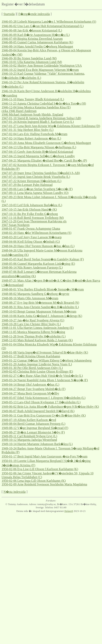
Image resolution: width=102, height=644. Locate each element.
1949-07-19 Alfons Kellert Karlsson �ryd (29, 420)
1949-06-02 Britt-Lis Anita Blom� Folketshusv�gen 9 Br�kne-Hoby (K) (50, 407)
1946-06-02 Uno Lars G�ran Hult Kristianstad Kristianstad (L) (43, 26)
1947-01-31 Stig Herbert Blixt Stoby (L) (27, 130)
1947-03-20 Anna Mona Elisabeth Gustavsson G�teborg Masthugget (46, 143)
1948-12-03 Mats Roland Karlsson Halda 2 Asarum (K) (37, 340)
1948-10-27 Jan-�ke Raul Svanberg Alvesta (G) (33, 320)
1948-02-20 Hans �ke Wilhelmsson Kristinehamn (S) (36, 233)
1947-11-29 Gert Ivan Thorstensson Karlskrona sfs (34, 221)
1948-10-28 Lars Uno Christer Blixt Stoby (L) (31, 324)
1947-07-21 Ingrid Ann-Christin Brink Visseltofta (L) (36, 177)
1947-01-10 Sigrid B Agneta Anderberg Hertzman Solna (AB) (41, 118)
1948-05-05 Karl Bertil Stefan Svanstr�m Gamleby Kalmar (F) (43, 259)
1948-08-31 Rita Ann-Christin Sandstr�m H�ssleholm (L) (40, 307)
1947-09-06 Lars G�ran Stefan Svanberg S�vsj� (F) (37, 189)
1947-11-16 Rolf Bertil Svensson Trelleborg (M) (33, 218)
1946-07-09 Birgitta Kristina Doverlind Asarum (32, 39)
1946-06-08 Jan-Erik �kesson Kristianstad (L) (32, 30)
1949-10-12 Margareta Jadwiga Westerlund (29, 440)
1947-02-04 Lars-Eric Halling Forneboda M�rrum (34, 134)
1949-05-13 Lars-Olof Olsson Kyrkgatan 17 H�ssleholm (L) (41, 402)
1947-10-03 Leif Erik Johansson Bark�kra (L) (32, 205)
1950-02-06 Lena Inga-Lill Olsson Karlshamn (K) (34, 481)
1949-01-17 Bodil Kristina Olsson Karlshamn (31, 356)
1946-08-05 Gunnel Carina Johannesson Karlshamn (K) (37, 42)
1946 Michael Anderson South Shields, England (32, 115)
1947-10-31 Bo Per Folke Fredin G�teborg (30, 214)
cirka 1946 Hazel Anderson (19, 111)
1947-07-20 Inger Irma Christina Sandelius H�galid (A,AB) (41, 173)
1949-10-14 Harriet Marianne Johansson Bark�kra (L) (37, 444)
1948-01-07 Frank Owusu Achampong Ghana (31, 229)
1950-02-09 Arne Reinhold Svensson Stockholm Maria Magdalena (44, 484)
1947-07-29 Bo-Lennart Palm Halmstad (27, 185)
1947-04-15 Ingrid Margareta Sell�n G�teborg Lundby (38, 156)
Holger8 (69, 511)
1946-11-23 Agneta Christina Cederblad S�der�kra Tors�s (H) (44, 103)
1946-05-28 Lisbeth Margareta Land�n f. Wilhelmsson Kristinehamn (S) (49, 22)
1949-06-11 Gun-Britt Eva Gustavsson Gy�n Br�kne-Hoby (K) (44, 415)
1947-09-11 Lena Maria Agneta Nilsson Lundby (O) (35, 193)
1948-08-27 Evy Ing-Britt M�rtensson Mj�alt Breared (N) (40, 303)
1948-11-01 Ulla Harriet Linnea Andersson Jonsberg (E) (38, 328)
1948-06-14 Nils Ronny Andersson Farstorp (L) (32, 267)
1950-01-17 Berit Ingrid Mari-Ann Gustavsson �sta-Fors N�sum (44, 456)
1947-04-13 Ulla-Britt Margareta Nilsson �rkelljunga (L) (39, 147)
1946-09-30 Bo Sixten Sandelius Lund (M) (29, 58)
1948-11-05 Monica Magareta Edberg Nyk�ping (33, 332)
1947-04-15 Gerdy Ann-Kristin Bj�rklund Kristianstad (37, 152)
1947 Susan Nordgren (16, 225)
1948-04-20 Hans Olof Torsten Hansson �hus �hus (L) (38, 246)
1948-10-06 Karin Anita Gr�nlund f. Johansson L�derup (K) (42, 316)
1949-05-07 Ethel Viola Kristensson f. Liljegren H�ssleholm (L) (43, 398)
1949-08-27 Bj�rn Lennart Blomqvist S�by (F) (33, 432)
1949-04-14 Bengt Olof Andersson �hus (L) (30, 385)
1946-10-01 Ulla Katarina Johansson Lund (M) (32, 62)
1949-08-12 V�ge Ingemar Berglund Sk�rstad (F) (35, 428)
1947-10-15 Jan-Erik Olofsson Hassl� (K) (29, 209)
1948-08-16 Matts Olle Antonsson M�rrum (30, 298)
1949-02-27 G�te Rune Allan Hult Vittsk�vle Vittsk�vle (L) (42, 376)
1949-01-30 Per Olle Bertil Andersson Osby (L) (32, 368)
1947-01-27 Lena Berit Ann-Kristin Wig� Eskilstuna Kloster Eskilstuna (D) (51, 126)
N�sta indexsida (14, 492)
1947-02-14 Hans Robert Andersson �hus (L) (31, 138)
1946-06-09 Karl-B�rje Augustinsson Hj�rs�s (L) (36, 35)
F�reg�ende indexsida (34, 14)
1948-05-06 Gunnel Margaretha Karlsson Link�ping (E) (38, 264)
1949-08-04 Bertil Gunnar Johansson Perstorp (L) (33, 424)
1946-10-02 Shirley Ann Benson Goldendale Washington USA (42, 66)
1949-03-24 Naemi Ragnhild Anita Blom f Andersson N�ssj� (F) (45, 380)
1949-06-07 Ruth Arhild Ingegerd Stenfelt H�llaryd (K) (38, 411)
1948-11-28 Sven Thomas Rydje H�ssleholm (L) (34, 336)
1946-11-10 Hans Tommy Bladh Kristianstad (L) (33, 99)
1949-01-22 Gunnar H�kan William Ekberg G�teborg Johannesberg (47, 360)
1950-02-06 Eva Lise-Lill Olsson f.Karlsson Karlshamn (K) (40, 469)
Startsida (9, 14)
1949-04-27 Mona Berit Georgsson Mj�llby (30, 393)
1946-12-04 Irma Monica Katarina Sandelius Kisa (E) (36, 107)
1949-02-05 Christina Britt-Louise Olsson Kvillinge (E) (37, 371)
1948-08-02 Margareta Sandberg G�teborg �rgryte (35, 294)
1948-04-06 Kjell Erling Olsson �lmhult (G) (31, 242)
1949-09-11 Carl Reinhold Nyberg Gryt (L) (29, 436)
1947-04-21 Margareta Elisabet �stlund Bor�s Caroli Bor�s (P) (44, 160)
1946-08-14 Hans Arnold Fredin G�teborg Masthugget (37, 46)
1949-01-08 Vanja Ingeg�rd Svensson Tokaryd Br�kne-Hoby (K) (45, 352)
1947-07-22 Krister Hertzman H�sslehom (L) (31, 181)
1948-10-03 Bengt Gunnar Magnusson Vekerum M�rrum (39, 311)
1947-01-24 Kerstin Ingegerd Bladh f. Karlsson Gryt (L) (38, 122)
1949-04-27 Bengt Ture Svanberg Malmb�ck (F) (33, 389)
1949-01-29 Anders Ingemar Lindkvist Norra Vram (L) (37, 364)
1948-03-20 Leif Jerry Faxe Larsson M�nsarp (32, 237)
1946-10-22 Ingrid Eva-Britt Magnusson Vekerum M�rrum (40, 70)
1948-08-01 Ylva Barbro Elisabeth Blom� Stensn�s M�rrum (43, 289)
